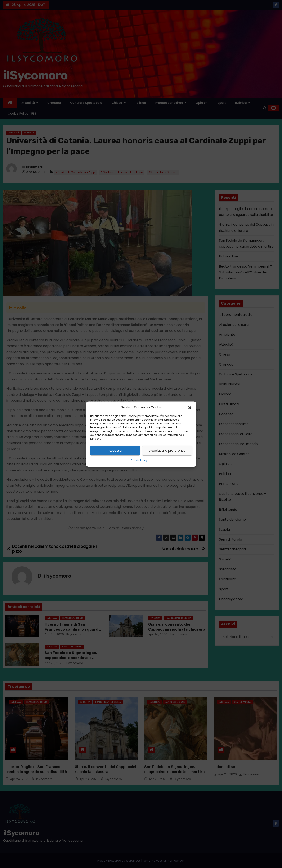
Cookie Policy (139, 461)
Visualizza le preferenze (167, 451)
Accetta (115, 451)
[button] (190, 407)
